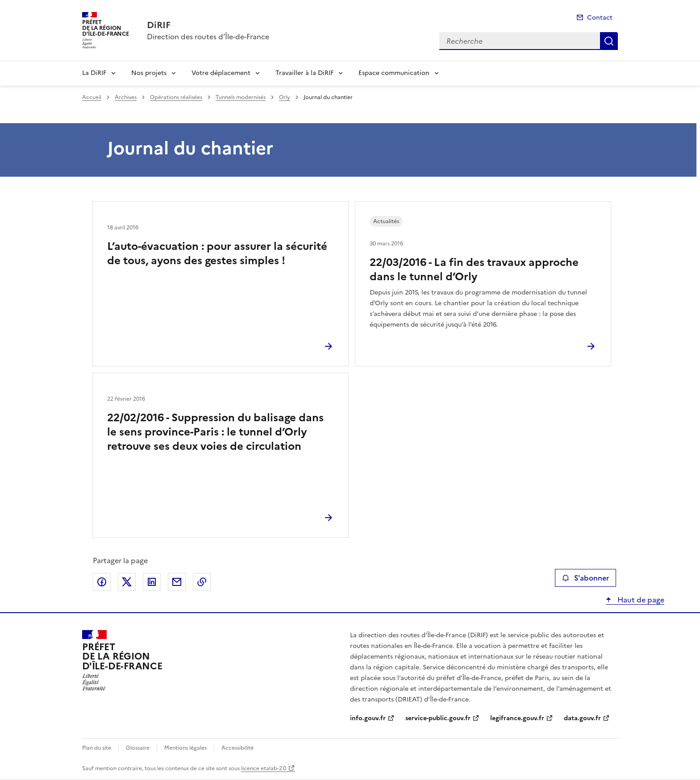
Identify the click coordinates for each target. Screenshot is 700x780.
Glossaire (138, 748)
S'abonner (585, 578)
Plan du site (97, 748)
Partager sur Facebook (102, 582)
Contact (600, 18)
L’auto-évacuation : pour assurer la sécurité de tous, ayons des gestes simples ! (217, 253)
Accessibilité (237, 748)
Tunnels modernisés (241, 97)
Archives (126, 97)
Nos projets (149, 73)
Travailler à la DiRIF (304, 73)
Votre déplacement (221, 73)
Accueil (92, 97)
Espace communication (394, 73)
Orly (285, 97)
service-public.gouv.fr (438, 718)
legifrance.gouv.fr (517, 718)
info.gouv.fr (368, 718)
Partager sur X (127, 582)
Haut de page (640, 600)
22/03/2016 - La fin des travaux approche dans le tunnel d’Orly (474, 270)
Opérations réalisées (176, 97)
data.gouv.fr (582, 718)
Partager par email (177, 582)
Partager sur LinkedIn (152, 582)
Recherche (609, 41)
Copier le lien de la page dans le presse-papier (202, 582)
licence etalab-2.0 (264, 768)
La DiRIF (94, 73)
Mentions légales (185, 748)
